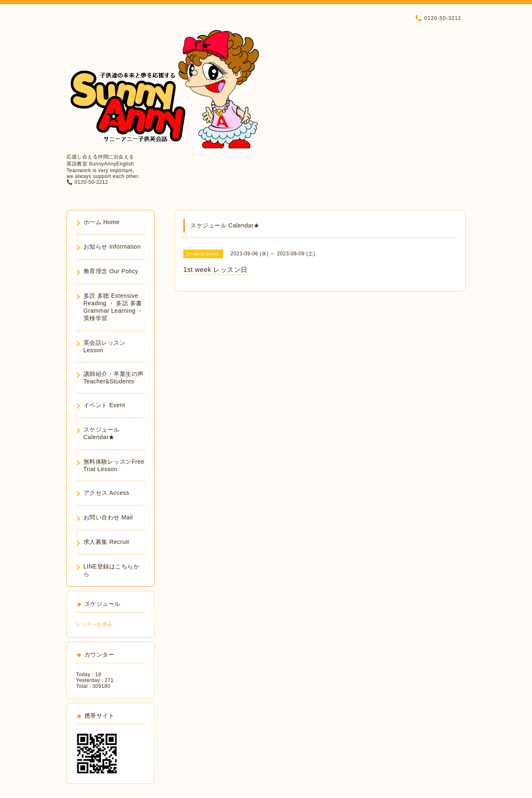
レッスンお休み (94, 624)
